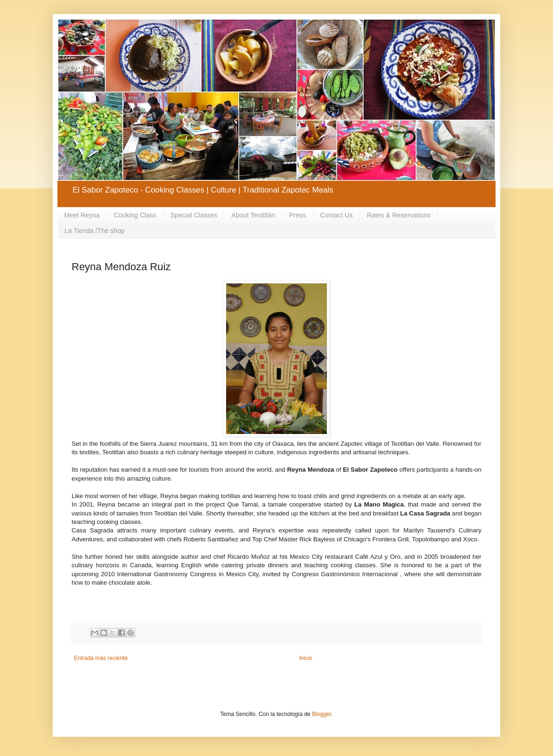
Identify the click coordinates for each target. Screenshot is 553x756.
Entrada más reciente (101, 658)
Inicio (306, 658)
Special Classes (194, 215)
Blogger (321, 714)
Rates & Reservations (399, 215)
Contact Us (337, 215)
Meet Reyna (82, 215)
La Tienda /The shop (95, 231)
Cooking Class (135, 215)
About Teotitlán (253, 215)
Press (298, 215)
